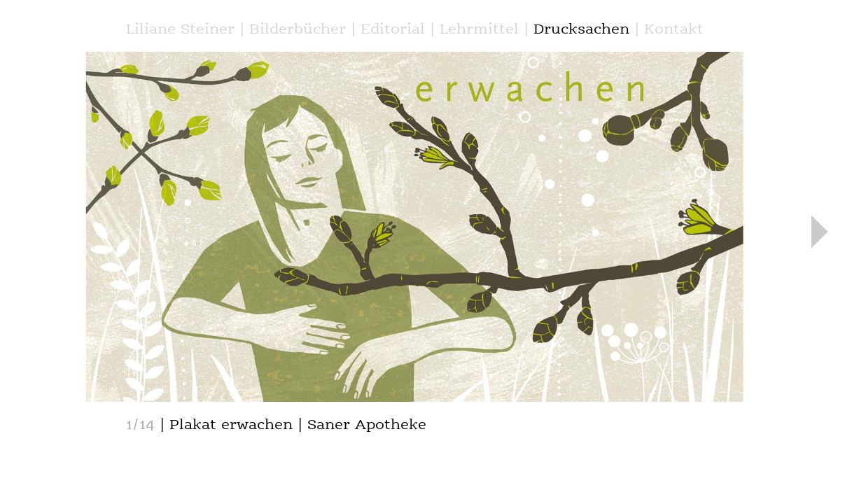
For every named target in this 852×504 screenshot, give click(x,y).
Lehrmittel (479, 30)
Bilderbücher (298, 30)
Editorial (393, 30)
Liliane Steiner (180, 30)
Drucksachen (581, 30)
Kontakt (674, 30)
